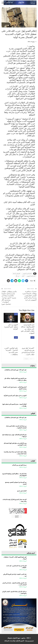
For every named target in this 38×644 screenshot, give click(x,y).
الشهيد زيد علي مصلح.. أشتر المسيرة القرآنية (15, 396)
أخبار (32, 314)
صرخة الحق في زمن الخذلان (19, 465)
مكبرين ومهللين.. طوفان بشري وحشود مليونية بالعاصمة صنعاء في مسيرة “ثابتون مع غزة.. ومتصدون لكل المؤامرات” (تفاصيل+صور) (9, 298)
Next (26, 359)
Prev (32, 359)
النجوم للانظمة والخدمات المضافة (14, 641)
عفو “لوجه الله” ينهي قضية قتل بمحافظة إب (15, 370)
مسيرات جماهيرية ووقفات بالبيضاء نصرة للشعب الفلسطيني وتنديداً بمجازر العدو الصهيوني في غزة (30, 296)
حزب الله (18, 276)
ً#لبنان (23, 276)
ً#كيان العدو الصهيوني (31, 276)
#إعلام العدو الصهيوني (27, 274)
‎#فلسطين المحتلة (17, 274)
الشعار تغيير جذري (22, 491)
